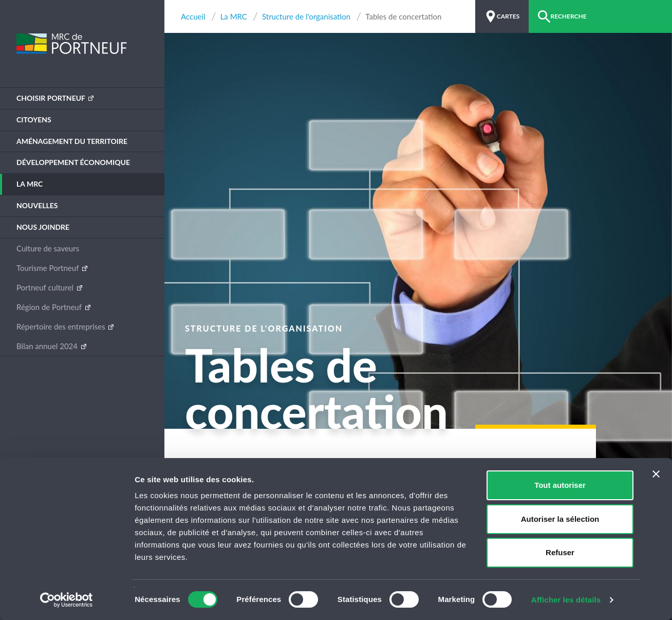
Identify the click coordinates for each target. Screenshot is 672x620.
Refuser (560, 552)
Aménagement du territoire (72, 141)
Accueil (193, 17)
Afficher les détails (566, 600)
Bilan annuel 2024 (48, 346)
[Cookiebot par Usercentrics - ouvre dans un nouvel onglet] (67, 600)
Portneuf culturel (46, 287)
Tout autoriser (560, 485)
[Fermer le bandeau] (656, 474)
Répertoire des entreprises (62, 326)
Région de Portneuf (50, 307)
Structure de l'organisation (306, 17)
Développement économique (73, 162)
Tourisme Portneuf (49, 268)
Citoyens (34, 120)
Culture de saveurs (48, 248)
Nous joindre (43, 227)
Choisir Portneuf (52, 98)
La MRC (30, 184)
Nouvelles (37, 205)
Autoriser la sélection (560, 519)
